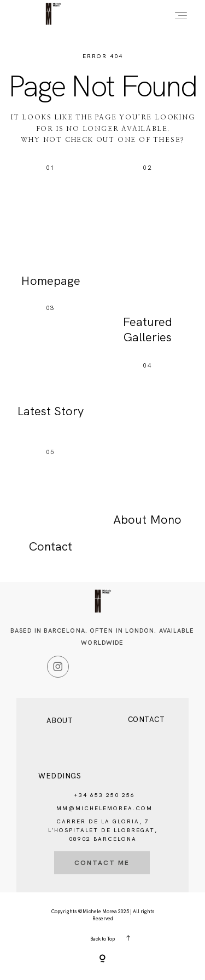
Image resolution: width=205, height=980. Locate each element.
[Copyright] (102, 959)
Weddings (60, 776)
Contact (147, 720)
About (60, 721)
